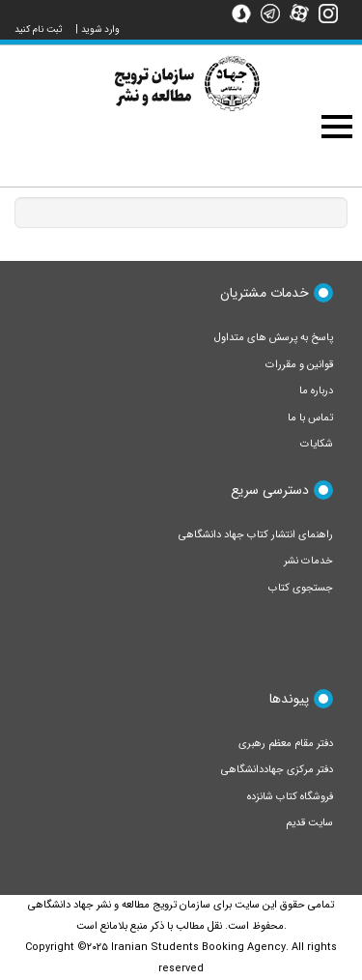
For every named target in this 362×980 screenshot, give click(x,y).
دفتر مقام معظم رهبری (286, 744)
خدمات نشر (308, 561)
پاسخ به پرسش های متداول (274, 338)
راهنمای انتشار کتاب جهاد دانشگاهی (256, 535)
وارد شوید (100, 29)
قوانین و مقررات (299, 365)
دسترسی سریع (270, 490)
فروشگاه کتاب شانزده (290, 797)
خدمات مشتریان (265, 293)
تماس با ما (310, 418)
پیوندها (289, 699)
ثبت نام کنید (39, 29)
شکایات (317, 444)
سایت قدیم (309, 823)
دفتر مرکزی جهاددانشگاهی (277, 770)
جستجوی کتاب (301, 588)
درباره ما (316, 391)
